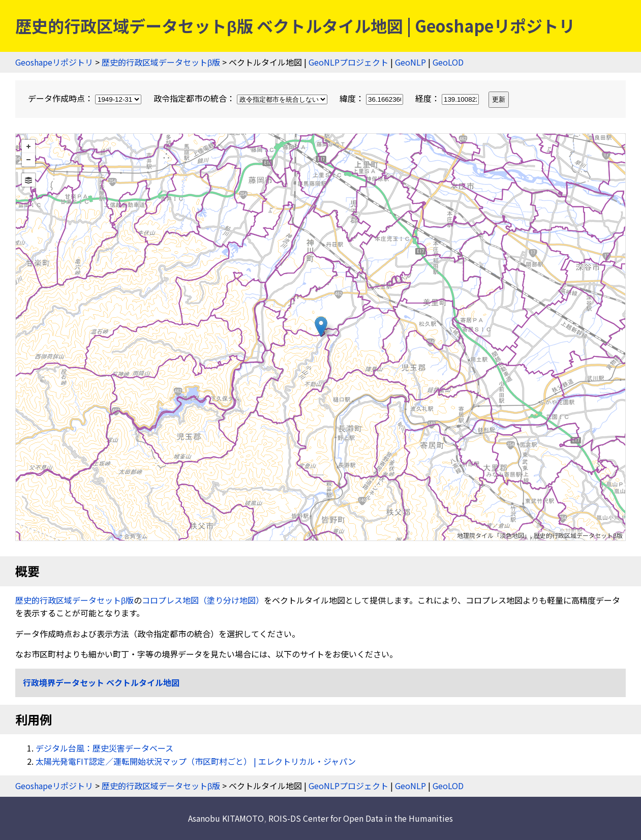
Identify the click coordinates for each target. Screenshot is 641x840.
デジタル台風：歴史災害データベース (104, 748)
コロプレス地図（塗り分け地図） (203, 600)
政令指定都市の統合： (241, 98)
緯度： (372, 98)
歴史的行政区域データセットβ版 (161, 62)
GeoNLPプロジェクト (348, 62)
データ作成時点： (86, 98)
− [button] (28, 160)
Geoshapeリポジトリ (54, 62)
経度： (448, 98)
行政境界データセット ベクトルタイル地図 (101, 682)
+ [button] (28, 146)
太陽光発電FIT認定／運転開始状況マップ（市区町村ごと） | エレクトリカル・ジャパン (196, 761)
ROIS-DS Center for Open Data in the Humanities (361, 818)
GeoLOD (448, 62)
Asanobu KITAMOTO (226, 818)
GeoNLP (410, 62)
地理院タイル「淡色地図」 (494, 535)
